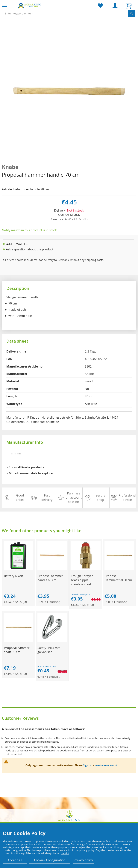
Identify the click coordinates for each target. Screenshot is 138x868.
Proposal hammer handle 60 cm (50, 578)
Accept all (15, 860)
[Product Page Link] (19, 569)
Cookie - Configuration (50, 860)
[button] (9, 91)
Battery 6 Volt (13, 576)
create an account (106, 765)
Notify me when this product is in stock (29, 230)
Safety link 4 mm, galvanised (49, 650)
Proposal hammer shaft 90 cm (17, 650)
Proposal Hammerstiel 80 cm (118, 578)
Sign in (87, 765)
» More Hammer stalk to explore (29, 473)
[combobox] (69, 14)
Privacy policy (83, 860)
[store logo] (30, 5)
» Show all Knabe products (25, 467)
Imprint (65, 853)
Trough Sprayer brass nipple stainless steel (82, 580)
